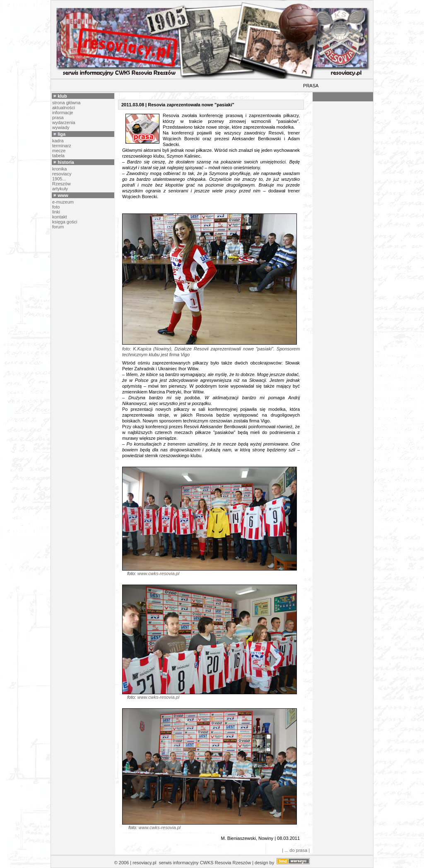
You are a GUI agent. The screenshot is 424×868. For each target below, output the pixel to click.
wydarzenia (64, 122)
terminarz (62, 146)
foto (56, 207)
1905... (59, 179)
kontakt (59, 217)
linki (56, 212)
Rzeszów (61, 184)
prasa (58, 117)
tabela (58, 156)
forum (58, 227)
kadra (58, 141)
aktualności (64, 108)
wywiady (61, 127)
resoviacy (62, 174)
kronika (59, 169)
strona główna (66, 103)
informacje (63, 113)
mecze (59, 151)
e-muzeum (63, 202)
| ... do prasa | (296, 850)
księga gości (65, 222)
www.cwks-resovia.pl (158, 573)
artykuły (60, 189)
